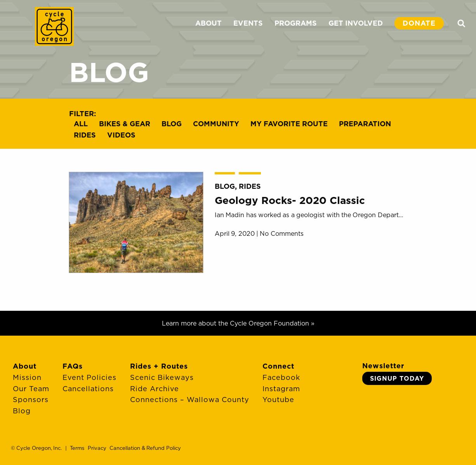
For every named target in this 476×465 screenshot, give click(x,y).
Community (216, 124)
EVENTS (248, 23)
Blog (172, 124)
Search (461, 23)
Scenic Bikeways (162, 377)
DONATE (419, 23)
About (25, 366)
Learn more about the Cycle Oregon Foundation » (238, 323)
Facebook (281, 377)
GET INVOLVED (356, 23)
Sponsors (31, 400)
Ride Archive (155, 389)
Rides (85, 135)
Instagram (281, 389)
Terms (77, 448)
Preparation (365, 124)
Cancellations (88, 389)
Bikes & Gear (125, 124)
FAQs (73, 366)
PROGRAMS (296, 23)
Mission (27, 377)
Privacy (97, 448)
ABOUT (208, 23)
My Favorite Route (289, 124)
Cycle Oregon (54, 26)
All (81, 124)
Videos (121, 135)
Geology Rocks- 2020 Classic (290, 200)
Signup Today (397, 378)
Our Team (31, 389)
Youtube (278, 400)
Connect (278, 366)
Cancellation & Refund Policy (145, 448)
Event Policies (89, 377)
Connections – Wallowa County (190, 400)
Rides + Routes (159, 366)
